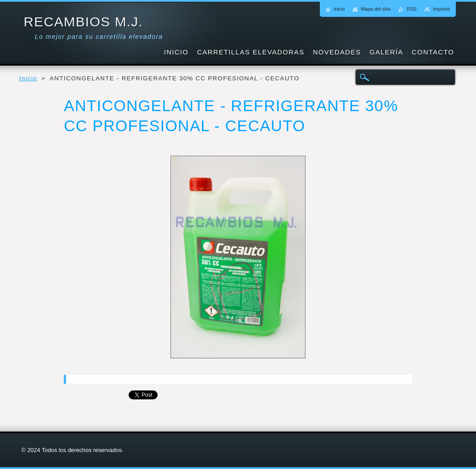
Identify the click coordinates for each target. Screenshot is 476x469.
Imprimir (441, 9)
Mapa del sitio (376, 9)
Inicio (28, 78)
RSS (412, 9)
